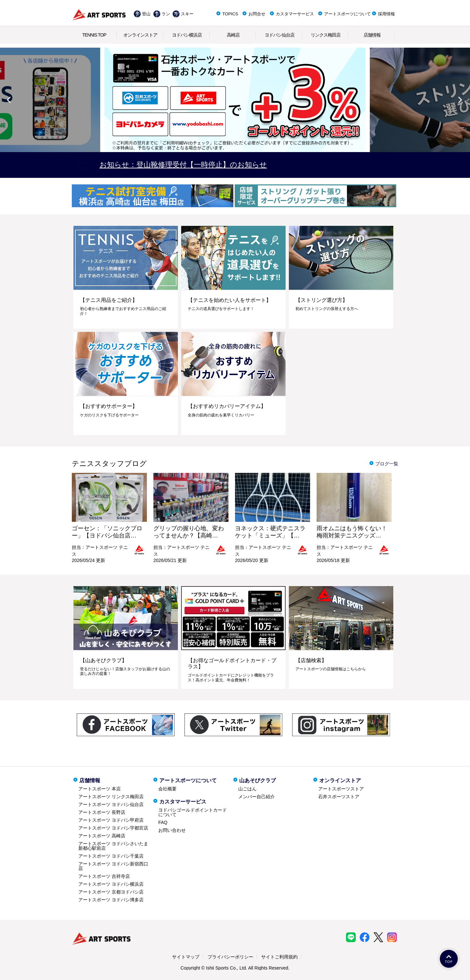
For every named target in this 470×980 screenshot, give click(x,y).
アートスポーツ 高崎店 (102, 836)
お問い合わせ (172, 830)
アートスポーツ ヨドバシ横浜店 (111, 884)
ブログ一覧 (387, 464)
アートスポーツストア (341, 789)
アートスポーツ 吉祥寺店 (104, 876)
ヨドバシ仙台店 (280, 35)
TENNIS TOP (94, 35)
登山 (146, 14)
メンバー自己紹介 (257, 797)
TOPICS (230, 14)
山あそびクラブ (258, 780)
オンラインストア (140, 35)
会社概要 (167, 789)
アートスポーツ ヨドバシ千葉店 (111, 856)
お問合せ (257, 14)
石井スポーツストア (339, 797)
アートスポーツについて (347, 14)
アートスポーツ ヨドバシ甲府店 (111, 820)
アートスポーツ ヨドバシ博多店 (111, 900)
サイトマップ (186, 957)
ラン (166, 14)
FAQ (163, 822)
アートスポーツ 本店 (100, 789)
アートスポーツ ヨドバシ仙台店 (111, 804)
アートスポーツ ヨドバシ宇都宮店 (113, 828)
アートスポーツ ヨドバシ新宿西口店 (113, 866)
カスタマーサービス (295, 14)
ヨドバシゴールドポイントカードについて (193, 812)
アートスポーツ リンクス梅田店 (111, 797)
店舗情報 (372, 35)
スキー (187, 14)
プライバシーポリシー (230, 957)
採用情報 (386, 14)
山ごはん (247, 789)
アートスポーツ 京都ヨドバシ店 (111, 892)
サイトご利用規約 (279, 957)
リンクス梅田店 (326, 35)
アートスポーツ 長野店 (102, 812)
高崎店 (233, 35)
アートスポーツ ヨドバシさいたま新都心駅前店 (113, 846)
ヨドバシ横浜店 (187, 35)
